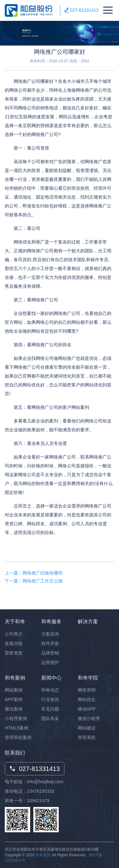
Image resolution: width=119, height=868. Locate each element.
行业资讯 (50, 699)
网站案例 (14, 690)
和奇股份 (43, 855)
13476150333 (41, 791)
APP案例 (14, 699)
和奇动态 (50, 690)
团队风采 (50, 718)
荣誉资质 (14, 653)
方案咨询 (50, 634)
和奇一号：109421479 (27, 801)
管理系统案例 (18, 737)
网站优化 (87, 699)
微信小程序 (89, 718)
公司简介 (14, 634)
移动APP (87, 709)
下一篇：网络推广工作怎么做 (34, 581)
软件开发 (50, 643)
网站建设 (87, 728)
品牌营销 (50, 653)
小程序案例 (16, 718)
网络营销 (87, 690)
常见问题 (50, 709)
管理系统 (87, 737)
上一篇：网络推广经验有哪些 (34, 573)
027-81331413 (84, 10)
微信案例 (14, 709)
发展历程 (14, 643)
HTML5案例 (17, 728)
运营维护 (50, 662)
